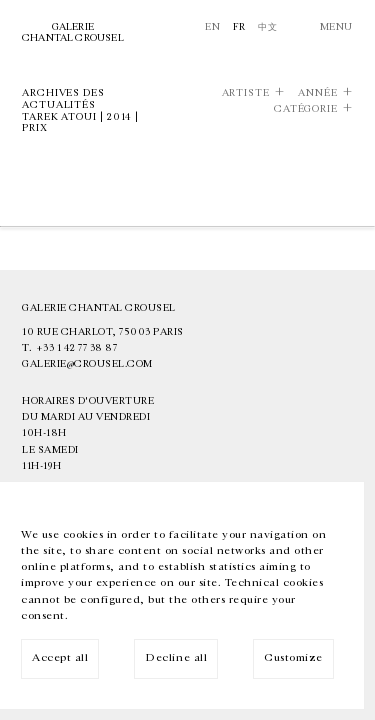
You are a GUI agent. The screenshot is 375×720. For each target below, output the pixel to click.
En (212, 27)
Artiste (246, 93)
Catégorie (306, 109)
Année (318, 93)
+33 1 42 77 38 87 (77, 348)
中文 (267, 27)
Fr (239, 27)
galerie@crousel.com (87, 364)
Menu (336, 27)
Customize (293, 657)
